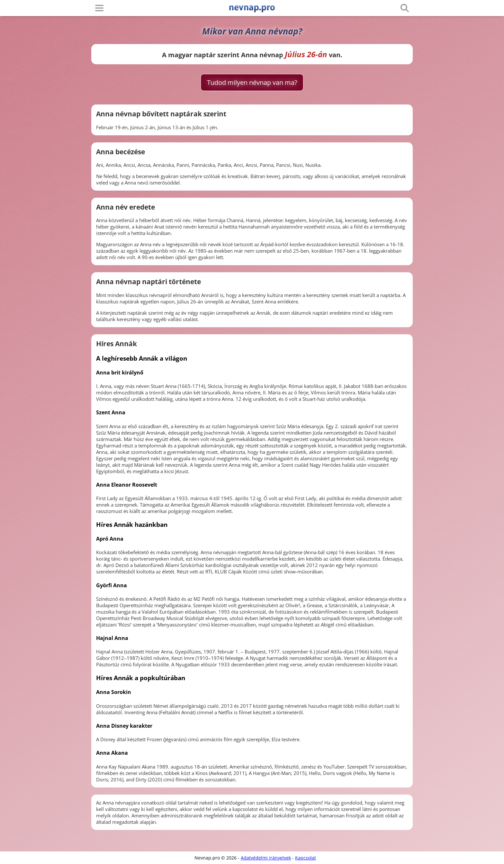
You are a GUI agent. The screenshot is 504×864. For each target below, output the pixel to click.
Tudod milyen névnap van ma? (252, 82)
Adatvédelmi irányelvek (266, 858)
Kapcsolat (306, 858)
